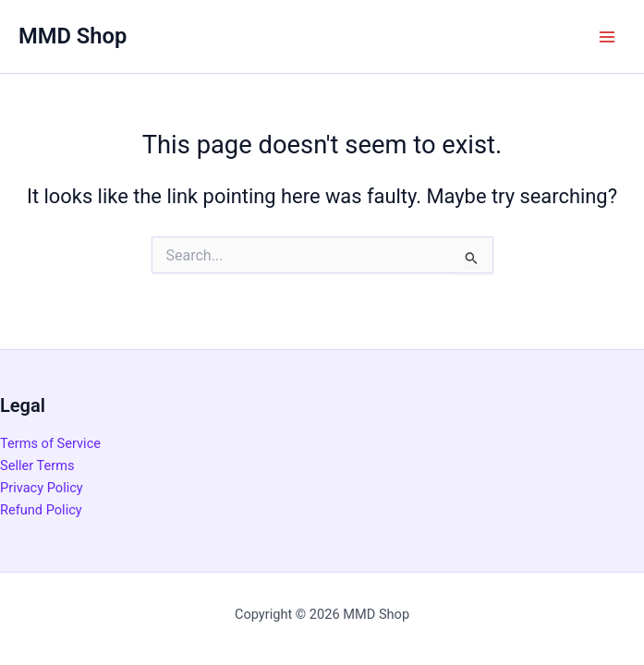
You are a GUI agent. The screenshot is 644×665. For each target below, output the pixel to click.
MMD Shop (73, 36)
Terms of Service (50, 443)
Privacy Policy (42, 488)
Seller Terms (37, 465)
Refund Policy (41, 510)
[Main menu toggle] (607, 36)
